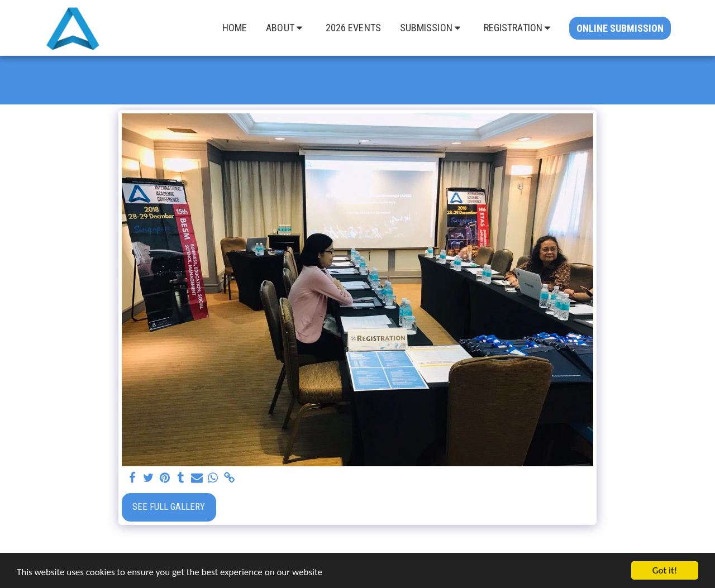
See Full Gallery (169, 507)
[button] (286, 28)
